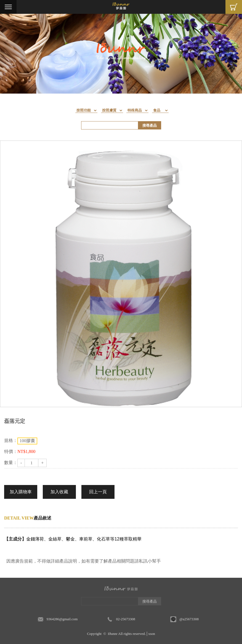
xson (152, 634)
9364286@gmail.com (62, 619)
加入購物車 (21, 492)
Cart (234, 7)
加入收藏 (59, 492)
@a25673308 (189, 619)
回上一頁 (98, 492)
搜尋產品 (150, 125)
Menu (8, 7)
